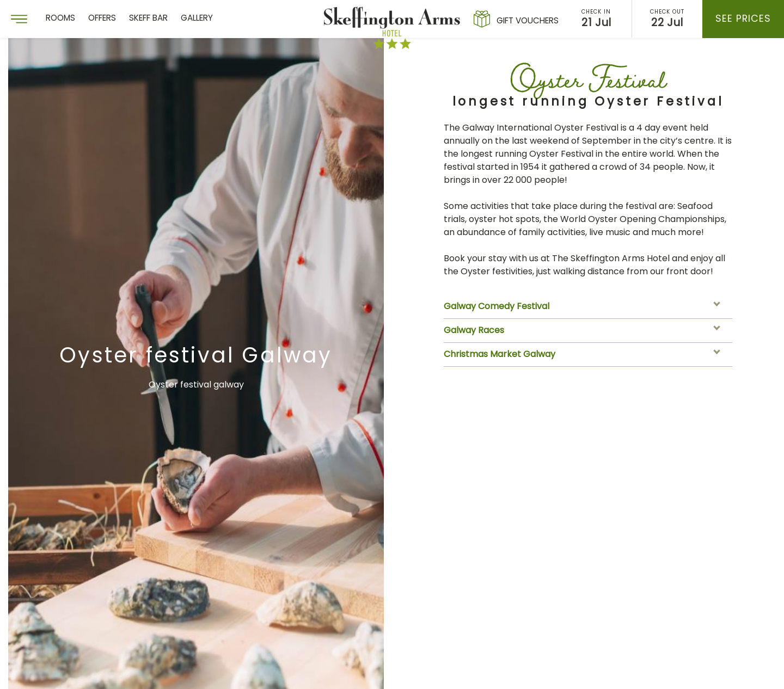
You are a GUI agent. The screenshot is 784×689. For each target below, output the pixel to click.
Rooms (60, 19)
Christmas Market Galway (585, 355)
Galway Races (585, 331)
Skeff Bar (148, 19)
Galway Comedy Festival (585, 307)
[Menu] (19, 19)
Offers (102, 19)
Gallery (197, 19)
